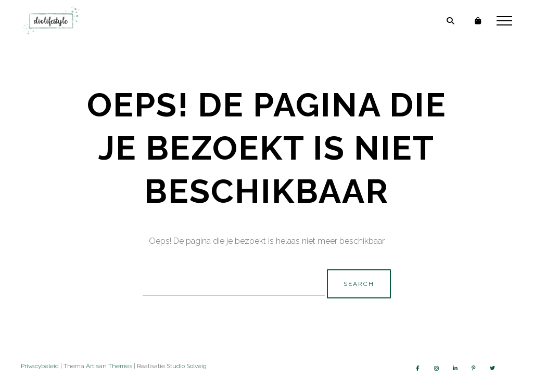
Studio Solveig (187, 366)
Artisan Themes (109, 366)
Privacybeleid (40, 366)
